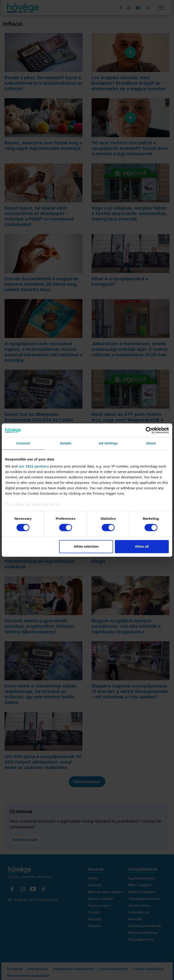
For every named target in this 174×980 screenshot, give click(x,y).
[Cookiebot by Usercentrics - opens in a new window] (149, 430)
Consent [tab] (23, 443)
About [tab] (151, 443)
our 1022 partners (34, 466)
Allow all (142, 546)
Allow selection (86, 546)
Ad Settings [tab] (108, 443)
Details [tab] (66, 443)
